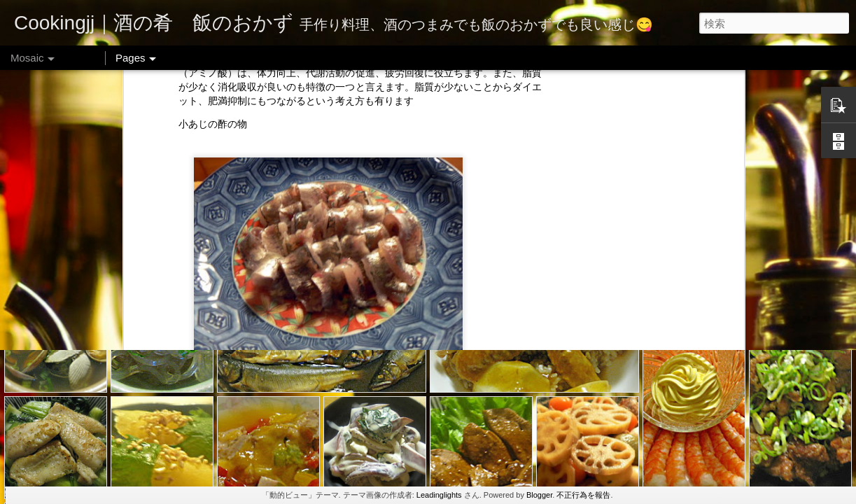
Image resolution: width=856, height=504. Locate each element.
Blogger (539, 495)
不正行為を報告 (583, 495)
